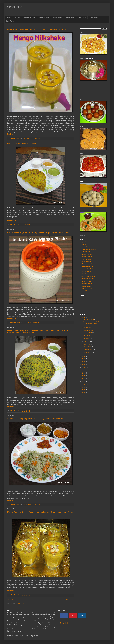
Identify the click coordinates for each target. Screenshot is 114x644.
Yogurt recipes (86, 286)
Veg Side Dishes (87, 284)
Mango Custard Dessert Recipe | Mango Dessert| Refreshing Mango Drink (40, 512)
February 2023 (89, 350)
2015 (84, 376)
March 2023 (88, 347)
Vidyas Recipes (14, 7)
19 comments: (36, 138)
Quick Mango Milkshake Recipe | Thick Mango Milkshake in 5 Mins (37, 29)
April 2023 (87, 344)
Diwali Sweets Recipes (89, 249)
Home (8, 18)
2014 (84, 379)
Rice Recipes (93, 18)
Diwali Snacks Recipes (89, 247)
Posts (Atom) (20, 603)
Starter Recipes (70, 18)
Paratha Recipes (87, 271)
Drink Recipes (57, 18)
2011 (84, 387)
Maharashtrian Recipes (89, 264)
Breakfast (85, 244)
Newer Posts (12, 600)
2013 (84, 381)
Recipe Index (17, 18)
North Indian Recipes (88, 269)
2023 (84, 317)
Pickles (84, 274)
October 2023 (88, 327)
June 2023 (87, 339)
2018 (84, 367)
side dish (84, 291)
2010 (84, 390)
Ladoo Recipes (86, 262)
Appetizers (85, 242)
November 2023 (89, 320)
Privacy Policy (65, 623)
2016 (84, 373)
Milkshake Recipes (87, 266)
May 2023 (87, 341)
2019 (84, 365)
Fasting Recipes (87, 254)
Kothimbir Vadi (86, 259)
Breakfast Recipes (44, 18)
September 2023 (89, 330)
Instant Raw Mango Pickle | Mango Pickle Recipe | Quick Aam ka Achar (39, 232)
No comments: (37, 504)
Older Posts (70, 600)
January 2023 (88, 353)
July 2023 (87, 336)
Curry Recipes (11, 21)
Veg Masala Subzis (88, 281)
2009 (84, 393)
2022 (84, 356)
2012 (84, 384)
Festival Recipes (30, 18)
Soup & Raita (82, 18)
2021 (84, 359)
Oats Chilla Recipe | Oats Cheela (22, 143)
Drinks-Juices (86, 252)
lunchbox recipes (87, 289)
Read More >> (12, 134)
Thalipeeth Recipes (88, 279)
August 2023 (88, 333)
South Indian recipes (88, 276)
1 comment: (35, 225)
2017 (84, 370)
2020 (84, 362)
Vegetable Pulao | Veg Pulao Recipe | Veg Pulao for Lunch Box (35, 419)
